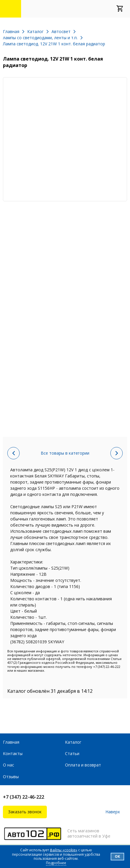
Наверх (113, 812)
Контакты (13, 753)
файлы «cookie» (64, 850)
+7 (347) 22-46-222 (24, 797)
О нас (8, 765)
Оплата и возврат (83, 765)
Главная (11, 742)
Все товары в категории (65, 453)
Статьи (72, 753)
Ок (117, 856)
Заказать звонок (25, 812)
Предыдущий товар (13, 453)
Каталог (73, 742)
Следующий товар (117, 453)
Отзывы (11, 777)
